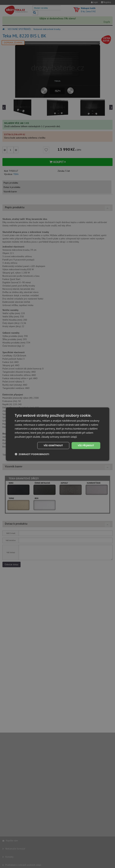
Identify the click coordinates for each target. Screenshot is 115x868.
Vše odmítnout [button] (52, 445)
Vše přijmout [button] (86, 445)
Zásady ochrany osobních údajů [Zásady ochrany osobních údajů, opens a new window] (59, 437)
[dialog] (58, 434)
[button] (32, 454)
